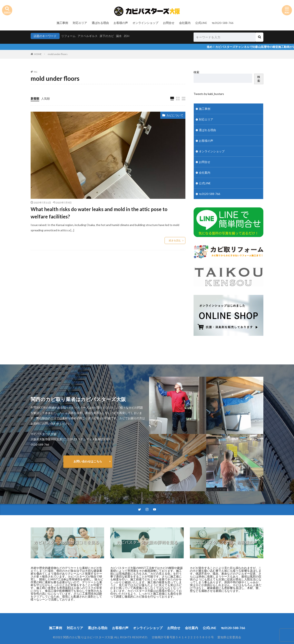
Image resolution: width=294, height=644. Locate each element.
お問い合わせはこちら (88, 461)
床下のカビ (107, 36)
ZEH (126, 36)
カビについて (175, 115)
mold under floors (58, 54)
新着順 (35, 98)
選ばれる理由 (100, 23)
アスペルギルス (88, 36)
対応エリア (80, 23)
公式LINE (201, 23)
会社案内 (185, 23)
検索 (196, 72)
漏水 (119, 36)
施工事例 (62, 23)
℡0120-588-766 (223, 23)
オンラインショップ (145, 23)
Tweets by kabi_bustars (209, 94)
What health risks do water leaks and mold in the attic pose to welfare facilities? (99, 213)
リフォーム (68, 36)
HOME (38, 54)
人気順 (46, 98)
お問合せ (169, 23)
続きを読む (175, 240)
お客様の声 (121, 23)
